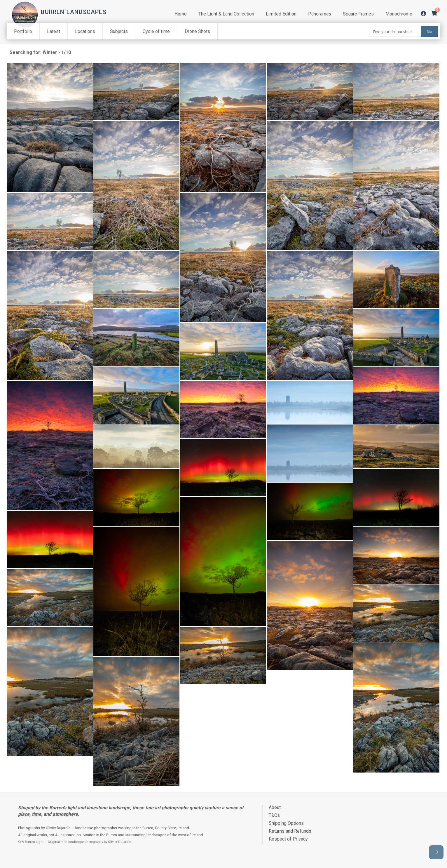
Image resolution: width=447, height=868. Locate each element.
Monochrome (399, 14)
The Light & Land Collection (226, 14)
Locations (85, 31)
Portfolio (23, 31)
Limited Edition (281, 14)
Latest (54, 31)
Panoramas (320, 14)
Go (429, 31)
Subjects (119, 31)
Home (181, 14)
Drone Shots (197, 31)
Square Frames (358, 14)
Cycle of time (156, 31)
